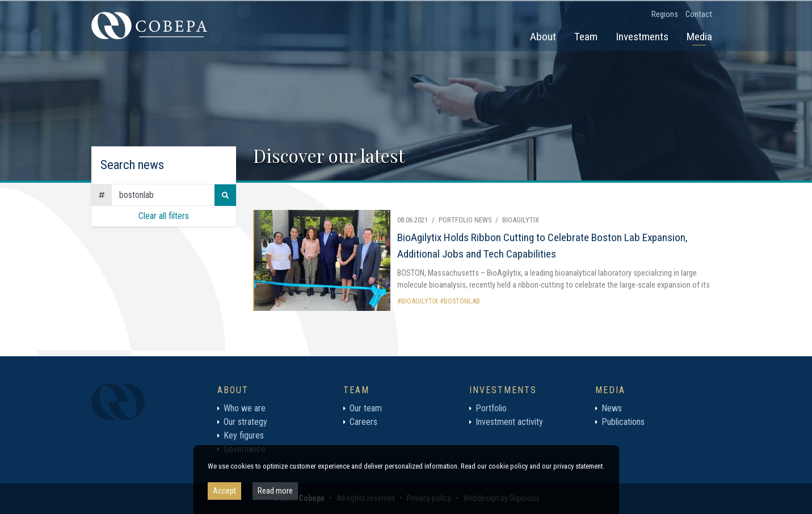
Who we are (245, 408)
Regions (665, 14)
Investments (642, 37)
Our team (366, 408)
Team (586, 37)
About (543, 37)
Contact (699, 14)
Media (699, 37)
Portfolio (491, 408)
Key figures (244, 435)
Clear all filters (164, 216)
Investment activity (509, 422)
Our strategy (245, 422)
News (612, 408)
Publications (623, 422)
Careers (363, 422)
